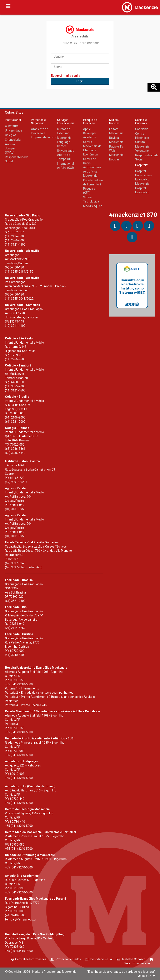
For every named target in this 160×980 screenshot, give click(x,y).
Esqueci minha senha (66, 76)
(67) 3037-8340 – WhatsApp (24, 567)
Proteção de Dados (66, 959)
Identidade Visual (99, 959)
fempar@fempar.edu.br (21, 919)
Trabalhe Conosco (131, 959)
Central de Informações (28, 959)
